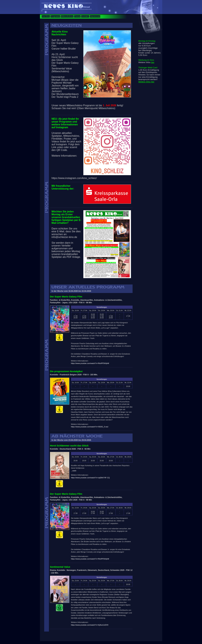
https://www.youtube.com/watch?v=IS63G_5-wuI (90, 427)
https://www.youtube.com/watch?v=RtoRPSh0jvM (90, 363)
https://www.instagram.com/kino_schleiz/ (74, 178)
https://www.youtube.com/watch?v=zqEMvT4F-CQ (90, 478)
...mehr (74, 471)
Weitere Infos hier (146, 82)
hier (153, 62)
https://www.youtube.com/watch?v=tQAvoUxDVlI (90, 625)
